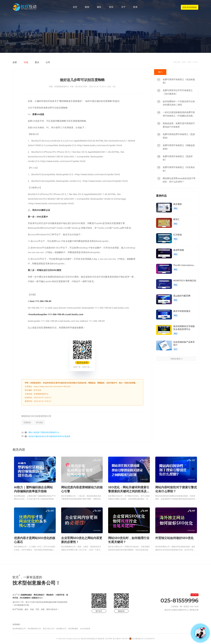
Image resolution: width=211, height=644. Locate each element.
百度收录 (27, 422)
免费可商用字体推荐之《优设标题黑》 (176, 81)
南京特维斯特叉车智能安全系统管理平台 (184, 328)
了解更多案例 (176, 359)
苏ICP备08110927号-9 (121, 639)
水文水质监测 (85, 629)
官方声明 (109, 639)
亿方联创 (178, 235)
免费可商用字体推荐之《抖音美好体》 (176, 169)
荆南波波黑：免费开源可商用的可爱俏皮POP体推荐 (176, 125)
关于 (123, 7)
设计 (176, 349)
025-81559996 (190, 7)
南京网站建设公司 (19, 629)
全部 (15, 62)
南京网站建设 (73, 629)
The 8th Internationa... (184, 265)
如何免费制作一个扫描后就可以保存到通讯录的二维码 (176, 103)
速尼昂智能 (179, 250)
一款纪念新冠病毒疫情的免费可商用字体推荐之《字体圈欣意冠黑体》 (176, 114)
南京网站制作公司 (34, 629)
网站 (176, 208)
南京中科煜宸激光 (182, 311)
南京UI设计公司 (49, 629)
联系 (135, 7)
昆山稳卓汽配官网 (182, 296)
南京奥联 (178, 204)
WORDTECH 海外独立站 (185, 280)
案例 (87, 7)
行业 (26, 62)
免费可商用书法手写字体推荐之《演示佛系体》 (175, 92)
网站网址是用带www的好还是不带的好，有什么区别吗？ (176, 180)
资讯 (111, 7)
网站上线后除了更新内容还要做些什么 (44, 432)
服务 (99, 7)
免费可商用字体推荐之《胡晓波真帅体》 (176, 147)
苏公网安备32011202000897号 (143, 639)
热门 (160, 72)
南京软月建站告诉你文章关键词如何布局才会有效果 (49, 436)
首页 (75, 7)
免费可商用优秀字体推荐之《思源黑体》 (176, 136)
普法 (37, 62)
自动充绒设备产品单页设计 (184, 343)
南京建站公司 (61, 629)
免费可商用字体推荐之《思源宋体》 (175, 158)
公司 (48, 62)
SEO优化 (39, 422)
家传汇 (176, 219)
